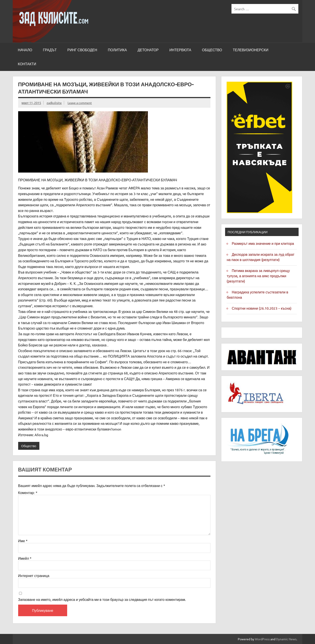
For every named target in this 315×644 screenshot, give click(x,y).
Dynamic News (286, 639)
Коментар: (28, 492)
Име (23, 541)
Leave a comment (80, 103)
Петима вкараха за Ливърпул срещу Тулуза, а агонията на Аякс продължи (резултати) (258, 276)
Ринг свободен (82, 50)
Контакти (27, 64)
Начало (25, 50)
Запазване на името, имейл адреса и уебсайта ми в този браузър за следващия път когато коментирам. (102, 599)
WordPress (262, 639)
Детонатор (148, 50)
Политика (117, 50)
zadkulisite (54, 103)
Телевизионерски (251, 50)
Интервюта (180, 50)
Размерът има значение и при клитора (263, 243)
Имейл (25, 558)
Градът (50, 50)
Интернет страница (34, 575)
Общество (212, 50)
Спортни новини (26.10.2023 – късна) (261, 308)
